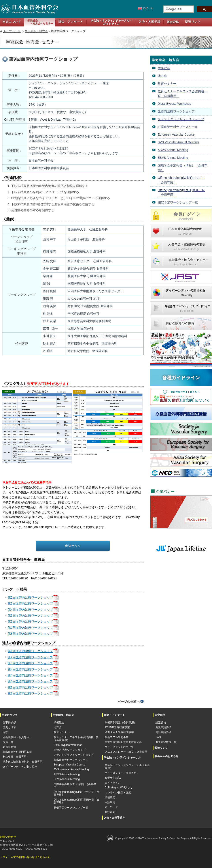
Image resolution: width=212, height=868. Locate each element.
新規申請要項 (163, 727)
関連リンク (193, 22)
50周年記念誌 (113, 778)
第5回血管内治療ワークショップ (30, 616)
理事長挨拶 (9, 723)
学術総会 (164, 68)
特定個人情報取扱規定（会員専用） (24, 762)
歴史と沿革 (9, 727)
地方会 (162, 76)
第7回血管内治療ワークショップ (30, 628)
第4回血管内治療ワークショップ (30, 610)
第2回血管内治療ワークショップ (30, 597)
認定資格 (173, 22)
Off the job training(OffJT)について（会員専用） (181, 180)
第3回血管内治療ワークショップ (30, 603)
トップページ (12, 31)
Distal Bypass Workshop (174, 104)
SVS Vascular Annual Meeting (178, 142)
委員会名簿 (9, 747)
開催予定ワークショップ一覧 (178, 202)
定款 (5, 732)
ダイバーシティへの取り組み (20, 767)
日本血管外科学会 (29, 9)
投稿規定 (110, 798)
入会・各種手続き (150, 22)
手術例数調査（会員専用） (121, 723)
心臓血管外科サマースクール (178, 127)
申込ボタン (73, 546)
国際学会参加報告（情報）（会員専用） (182, 168)
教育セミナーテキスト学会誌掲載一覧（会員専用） (182, 94)
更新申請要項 (163, 732)
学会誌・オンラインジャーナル (122, 758)
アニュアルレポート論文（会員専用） (127, 752)
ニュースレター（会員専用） (122, 773)
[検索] (178, 9)
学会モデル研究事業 (117, 737)
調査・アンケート (71, 22)
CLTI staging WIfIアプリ (119, 788)
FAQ (158, 737)
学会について (12, 22)
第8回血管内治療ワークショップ (30, 634)
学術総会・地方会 (40, 22)
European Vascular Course (176, 134)
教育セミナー (167, 84)
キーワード (111, 807)
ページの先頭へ (129, 702)
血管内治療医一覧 (166, 742)
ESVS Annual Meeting (173, 158)
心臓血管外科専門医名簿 (17, 752)
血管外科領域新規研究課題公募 (123, 742)
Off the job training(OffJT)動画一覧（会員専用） (181, 192)
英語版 (145, 8)
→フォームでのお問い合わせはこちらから (25, 857)
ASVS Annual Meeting (173, 150)
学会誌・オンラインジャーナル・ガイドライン (111, 22)
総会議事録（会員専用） (17, 737)
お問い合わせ (8, 837)
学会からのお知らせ (167, 756)
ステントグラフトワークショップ (181, 119)
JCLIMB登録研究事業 (117, 727)
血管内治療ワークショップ (176, 111)
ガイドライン (113, 783)
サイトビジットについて (119, 747)
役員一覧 (8, 742)
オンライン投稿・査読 (118, 793)
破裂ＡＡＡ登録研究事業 (119, 732)
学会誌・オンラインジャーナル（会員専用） (127, 767)
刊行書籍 (110, 812)
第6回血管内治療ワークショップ (30, 622)
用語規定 (110, 802)
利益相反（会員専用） (16, 757)
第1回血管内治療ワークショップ (30, 651)
